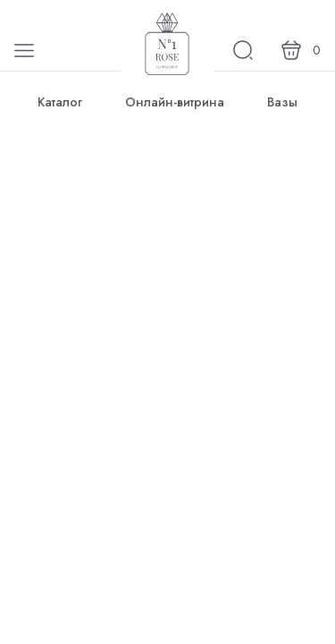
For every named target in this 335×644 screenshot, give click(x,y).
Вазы (282, 102)
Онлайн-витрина (175, 102)
